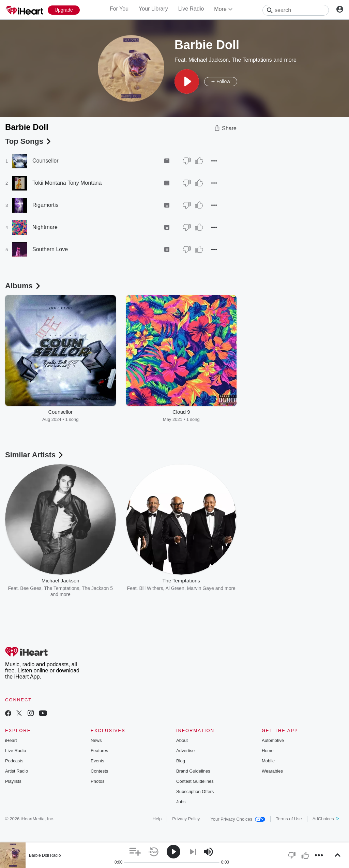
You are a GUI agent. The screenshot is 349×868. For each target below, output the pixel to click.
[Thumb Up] (199, 161)
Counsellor (45, 161)
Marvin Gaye (200, 588)
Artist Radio (17, 771)
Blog (181, 761)
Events (97, 761)
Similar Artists (35, 455)
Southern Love (50, 249)
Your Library (153, 9)
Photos (97, 781)
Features (99, 751)
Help (157, 819)
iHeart (11, 740)
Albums (23, 286)
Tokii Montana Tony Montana (67, 183)
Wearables (272, 771)
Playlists (13, 781)
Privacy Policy (186, 819)
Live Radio (191, 9)
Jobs (181, 802)
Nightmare (45, 227)
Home (268, 751)
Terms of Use (289, 819)
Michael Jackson (209, 60)
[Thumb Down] (187, 161)
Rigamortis (45, 205)
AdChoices (326, 819)
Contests (99, 771)
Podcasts (14, 761)
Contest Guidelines (195, 781)
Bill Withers (151, 588)
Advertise (185, 751)
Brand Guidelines (193, 771)
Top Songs (29, 141)
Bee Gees (31, 588)
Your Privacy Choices (238, 819)
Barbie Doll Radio (45, 855)
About (182, 740)
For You (119, 9)
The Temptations (252, 60)
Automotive (273, 740)
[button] (187, 81)
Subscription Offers (195, 791)
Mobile (268, 761)
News (96, 740)
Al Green (175, 588)
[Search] (296, 10)
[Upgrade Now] (64, 10)
